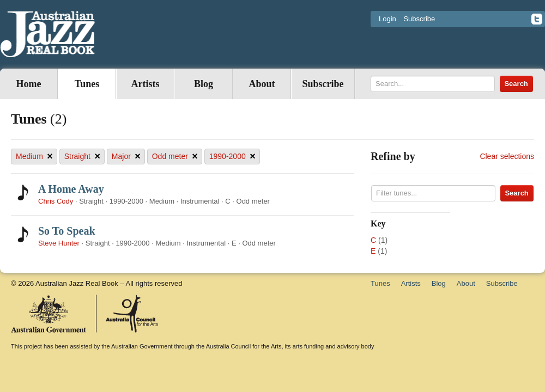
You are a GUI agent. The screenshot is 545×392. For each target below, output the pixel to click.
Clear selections (507, 156)
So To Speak (67, 231)
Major (126, 157)
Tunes (87, 84)
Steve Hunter (59, 243)
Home (29, 84)
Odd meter (175, 157)
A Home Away (71, 189)
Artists (146, 84)
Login (387, 19)
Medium (34, 157)
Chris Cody (56, 201)
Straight (82, 157)
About (262, 84)
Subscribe (419, 19)
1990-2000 (232, 157)
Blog (204, 84)
